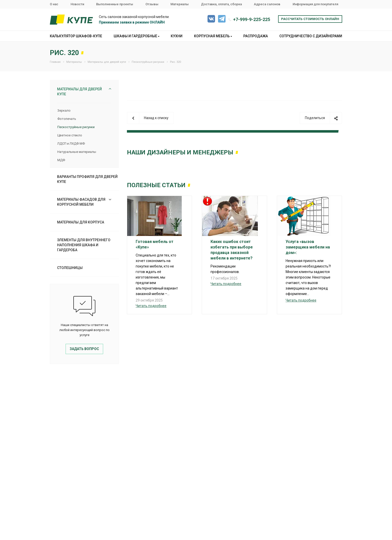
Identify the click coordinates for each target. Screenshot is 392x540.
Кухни (177, 36)
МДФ (61, 160)
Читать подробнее (151, 306)
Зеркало (64, 110)
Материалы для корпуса (81, 222)
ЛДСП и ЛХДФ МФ (71, 144)
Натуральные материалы (77, 152)
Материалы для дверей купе (79, 92)
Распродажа (256, 36)
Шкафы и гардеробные (137, 36)
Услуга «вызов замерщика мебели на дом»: (308, 247)
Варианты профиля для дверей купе (87, 179)
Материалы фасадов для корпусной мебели (81, 202)
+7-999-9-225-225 (252, 19)
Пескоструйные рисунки (76, 127)
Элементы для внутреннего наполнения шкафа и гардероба (84, 245)
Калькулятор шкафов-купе (76, 36)
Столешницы (70, 268)
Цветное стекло (70, 135)
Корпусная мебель (213, 36)
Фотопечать (67, 119)
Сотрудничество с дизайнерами (311, 36)
